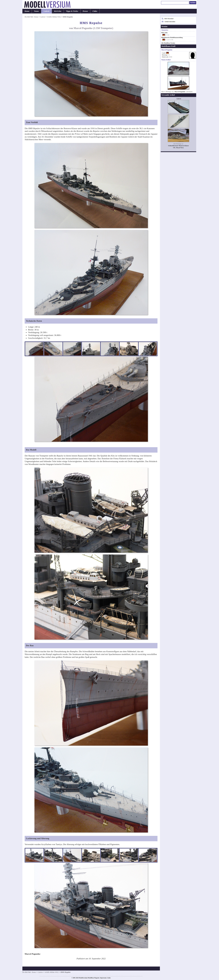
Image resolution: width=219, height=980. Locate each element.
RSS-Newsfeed (169, 19)
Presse (85, 11)
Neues (36, 11)
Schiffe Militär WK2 (54, 17)
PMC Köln (164, 33)
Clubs (95, 11)
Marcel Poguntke (180, 92)
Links (109, 978)
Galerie (46, 11)
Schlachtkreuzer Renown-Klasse (178, 146)
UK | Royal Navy (178, 148)
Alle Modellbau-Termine (168, 43)
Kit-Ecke (58, 11)
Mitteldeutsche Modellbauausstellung (172, 38)
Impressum (103, 978)
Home (27, 11)
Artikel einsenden (170, 22)
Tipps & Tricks (72, 11)
